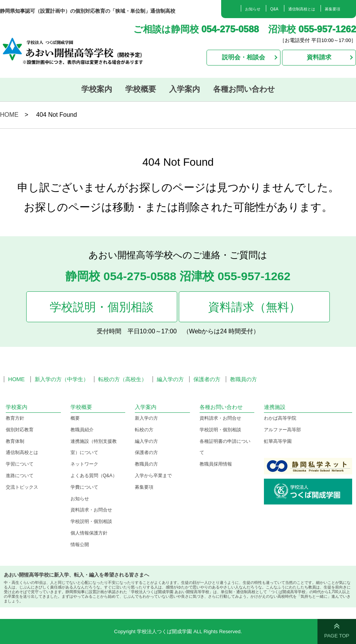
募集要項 (332, 9)
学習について (20, 464)
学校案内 (97, 89)
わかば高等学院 (280, 418)
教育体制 (15, 441)
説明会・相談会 (243, 57)
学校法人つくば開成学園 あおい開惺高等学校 (81, 50)
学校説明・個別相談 (102, 307)
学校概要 (141, 89)
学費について (84, 487)
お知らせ (253, 9)
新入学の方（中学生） (62, 379)
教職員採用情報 (216, 464)
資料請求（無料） (254, 307)
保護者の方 (207, 379)
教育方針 (15, 418)
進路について (20, 476)
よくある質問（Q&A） (94, 476)
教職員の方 (243, 379)
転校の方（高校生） (123, 379)
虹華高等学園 (278, 441)
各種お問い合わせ (244, 89)
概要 (75, 418)
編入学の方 (170, 379)
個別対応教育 (20, 430)
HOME (9, 115)
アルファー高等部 (282, 430)
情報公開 (80, 545)
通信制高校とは (302, 9)
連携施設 (275, 407)
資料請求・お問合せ (91, 510)
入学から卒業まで (153, 476)
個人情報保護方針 (89, 533)
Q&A (274, 9)
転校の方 (144, 430)
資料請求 (319, 57)
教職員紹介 (82, 430)
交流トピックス (22, 487)
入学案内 (185, 89)
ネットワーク (84, 464)
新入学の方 (146, 418)
